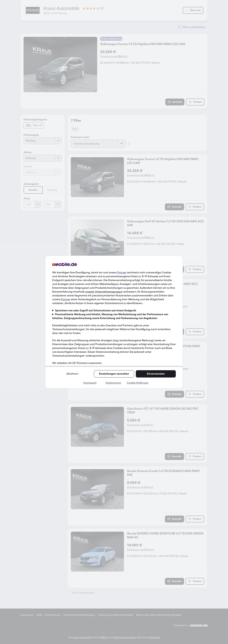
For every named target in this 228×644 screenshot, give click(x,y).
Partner (122, 273)
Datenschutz (113, 383)
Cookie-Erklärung (138, 383)
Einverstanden (156, 374)
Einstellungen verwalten (114, 374)
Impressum (90, 383)
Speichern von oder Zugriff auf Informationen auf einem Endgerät (96, 310)
